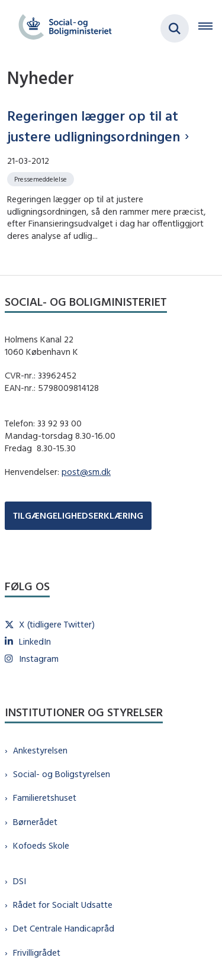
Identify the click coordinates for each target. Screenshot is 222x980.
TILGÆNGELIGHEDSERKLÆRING (78, 515)
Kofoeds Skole (41, 845)
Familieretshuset (45, 798)
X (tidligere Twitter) (57, 624)
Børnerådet (35, 822)
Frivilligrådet (37, 952)
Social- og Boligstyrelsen (62, 774)
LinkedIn (35, 641)
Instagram (39, 659)
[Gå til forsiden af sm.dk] (62, 28)
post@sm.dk (86, 472)
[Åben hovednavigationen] (210, 28)
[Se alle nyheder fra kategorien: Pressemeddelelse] (42, 178)
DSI (20, 881)
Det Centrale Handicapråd (64, 928)
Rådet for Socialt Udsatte (63, 905)
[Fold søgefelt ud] (175, 28)
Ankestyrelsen (40, 750)
